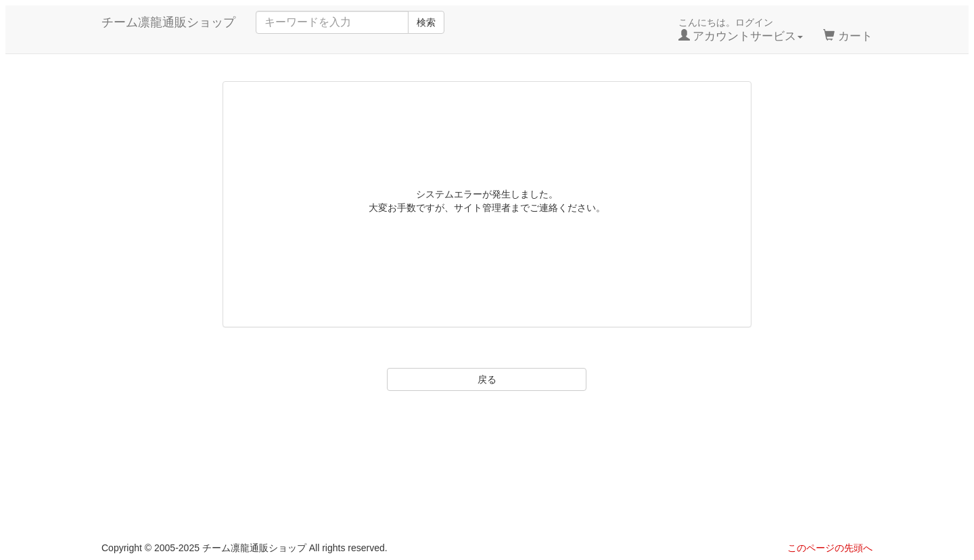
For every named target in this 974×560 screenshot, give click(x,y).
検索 (426, 22)
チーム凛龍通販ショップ (168, 22)
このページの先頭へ (830, 548)
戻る (487, 379)
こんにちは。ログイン (741, 30)
